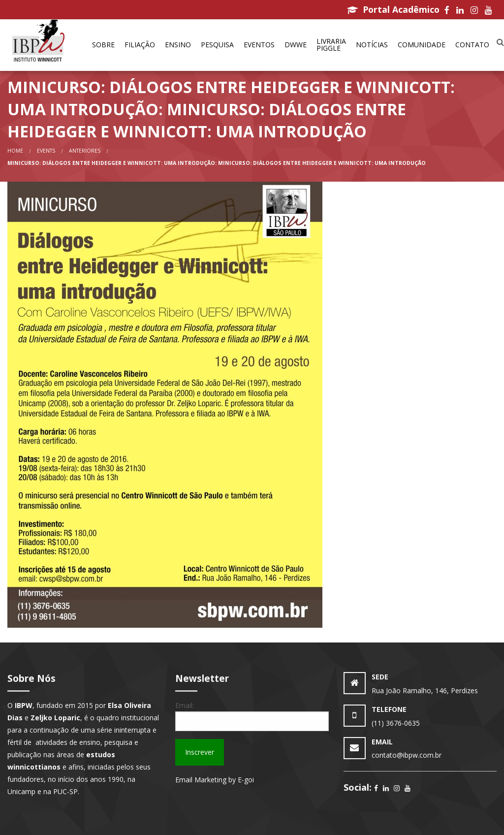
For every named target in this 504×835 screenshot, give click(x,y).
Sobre (103, 45)
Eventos (259, 45)
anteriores (85, 151)
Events (46, 151)
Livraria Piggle (331, 45)
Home (15, 151)
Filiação (140, 45)
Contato (472, 45)
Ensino (178, 45)
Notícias (372, 45)
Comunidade (422, 45)
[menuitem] (103, 45)
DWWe (296, 45)
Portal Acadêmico (393, 9)
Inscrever (200, 752)
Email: (185, 705)
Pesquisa (217, 45)
